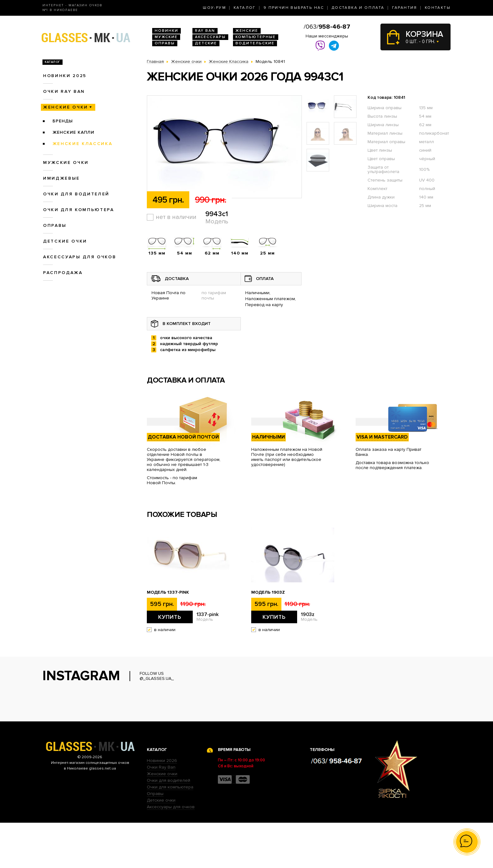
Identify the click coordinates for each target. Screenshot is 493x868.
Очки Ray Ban (161, 812)
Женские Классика (83, 144)
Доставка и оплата (358, 8)
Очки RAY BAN (64, 91)
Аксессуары (210, 37)
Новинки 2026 (162, 806)
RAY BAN (205, 31)
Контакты (438, 8)
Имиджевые (61, 178)
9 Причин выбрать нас (294, 8)
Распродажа (63, 273)
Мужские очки (66, 162)
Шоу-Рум (214, 8)
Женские (247, 31)
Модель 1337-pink (168, 592)
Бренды (63, 121)
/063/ (327, 27)
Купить (170, 617)
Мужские (166, 37)
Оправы (165, 43)
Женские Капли (73, 132)
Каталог (245, 8)
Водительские (255, 43)
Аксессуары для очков (80, 257)
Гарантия (405, 8)
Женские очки (66, 107)
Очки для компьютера (79, 210)
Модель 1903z (268, 592)
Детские (206, 43)
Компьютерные (256, 37)
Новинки (166, 31)
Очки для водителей (76, 194)
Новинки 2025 (65, 76)
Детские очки (65, 241)
